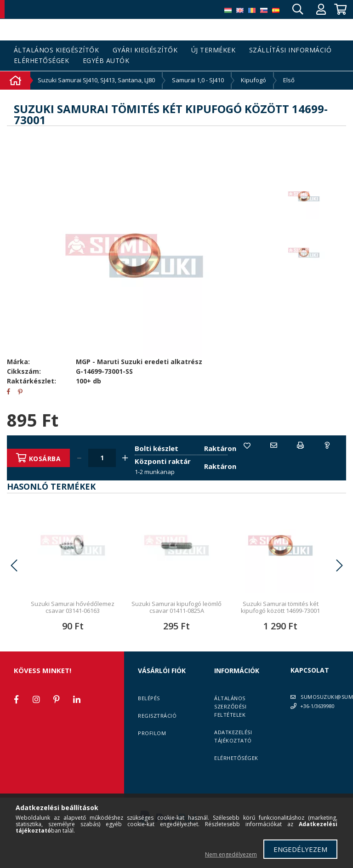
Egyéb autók (106, 61)
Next (339, 586)
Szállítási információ (290, 50)
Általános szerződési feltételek (230, 727)
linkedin (77, 720)
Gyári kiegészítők (145, 50)
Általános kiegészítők (57, 50)
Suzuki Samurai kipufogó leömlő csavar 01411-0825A (176, 627)
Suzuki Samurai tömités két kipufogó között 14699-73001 (280, 627)
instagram (36, 720)
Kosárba (47, 459)
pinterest (57, 720)
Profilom (152, 753)
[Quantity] (104, 458)
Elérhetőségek (42, 61)
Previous (14, 586)
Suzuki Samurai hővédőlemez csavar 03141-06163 (73, 627)
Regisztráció (157, 736)
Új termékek (214, 50)
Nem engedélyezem (231, 854)
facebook (16, 720)
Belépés (149, 718)
